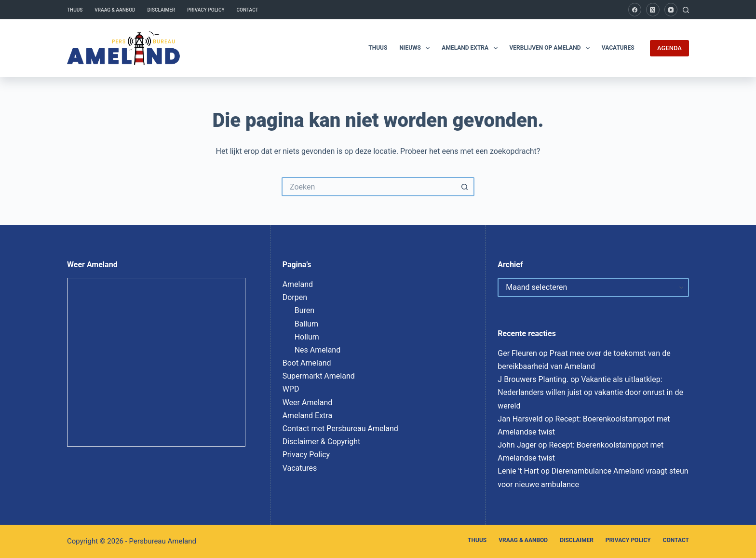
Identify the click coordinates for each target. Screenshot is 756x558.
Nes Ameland (318, 350)
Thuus (75, 10)
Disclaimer (162, 10)
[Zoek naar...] (368, 187)
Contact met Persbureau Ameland (340, 429)
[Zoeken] (686, 10)
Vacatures (618, 48)
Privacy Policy (206, 10)
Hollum (307, 337)
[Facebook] (635, 10)
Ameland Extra (471, 48)
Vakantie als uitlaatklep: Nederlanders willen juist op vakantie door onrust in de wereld (590, 392)
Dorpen (295, 297)
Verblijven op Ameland (552, 48)
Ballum (306, 324)
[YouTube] (671, 10)
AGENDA (669, 48)
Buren (304, 310)
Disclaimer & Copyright (322, 442)
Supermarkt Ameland (319, 376)
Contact (248, 10)
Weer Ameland (308, 402)
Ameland (298, 284)
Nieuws (416, 48)
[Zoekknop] (465, 187)
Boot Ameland (307, 363)
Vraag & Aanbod (115, 10)
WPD (291, 389)
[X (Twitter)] (653, 10)
